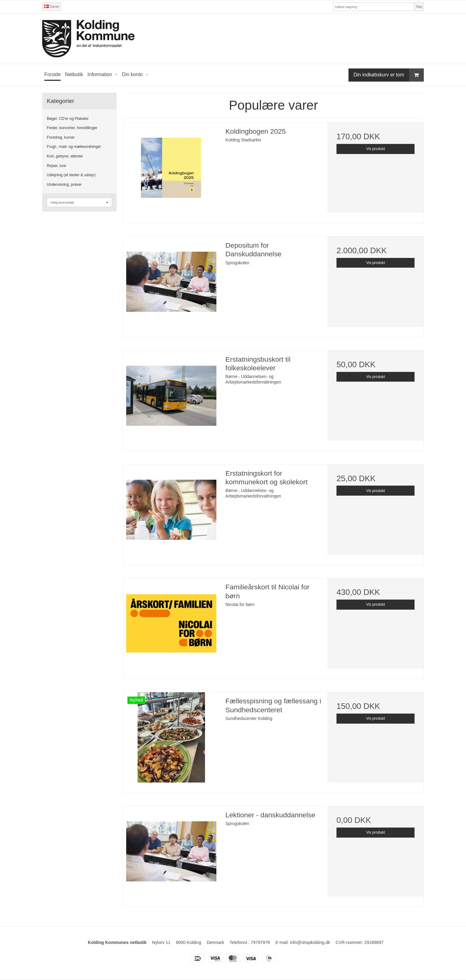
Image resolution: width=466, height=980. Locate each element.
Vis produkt (376, 149)
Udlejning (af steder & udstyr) (71, 175)
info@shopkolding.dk (310, 942)
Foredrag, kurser (61, 137)
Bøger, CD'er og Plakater (68, 119)
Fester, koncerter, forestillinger (72, 128)
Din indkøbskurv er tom (389, 75)
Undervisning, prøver (64, 185)
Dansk (52, 6)
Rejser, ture (56, 166)
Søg (419, 6)
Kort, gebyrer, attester (65, 156)
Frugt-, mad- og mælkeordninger (74, 147)
